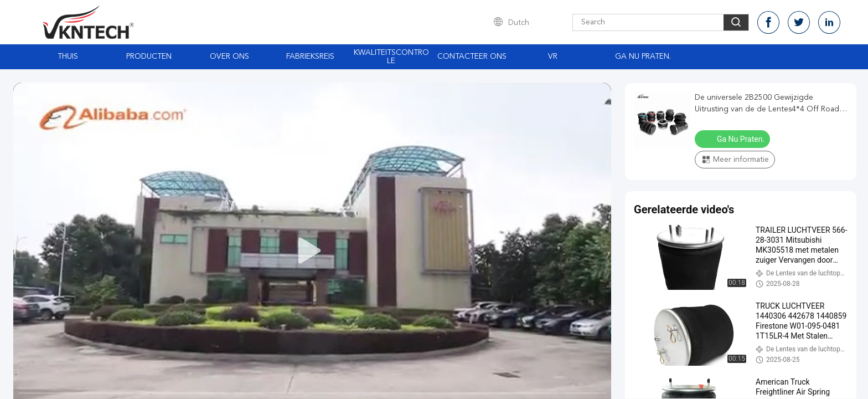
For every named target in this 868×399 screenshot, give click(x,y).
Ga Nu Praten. (643, 57)
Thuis (68, 57)
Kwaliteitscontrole (391, 57)
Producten (149, 57)
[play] (312, 251)
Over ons (229, 57)
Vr (553, 57)
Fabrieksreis (310, 57)
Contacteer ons (472, 57)
